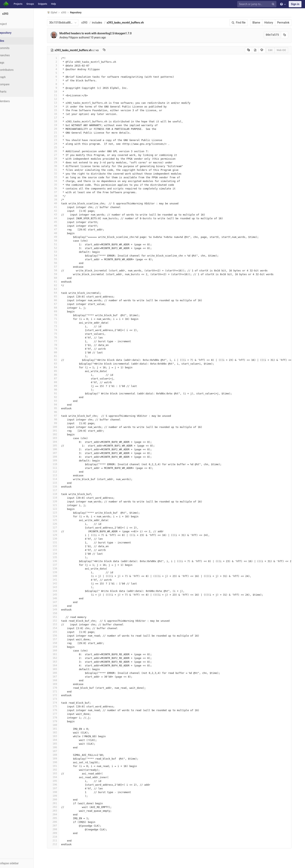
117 (58, 490)
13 (58, 103)
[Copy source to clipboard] (253, 50)
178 (58, 717)
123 (58, 513)
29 (58, 162)
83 (58, 363)
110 (58, 464)
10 (58, 91)
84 (58, 367)
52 (58, 248)
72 (58, 323)
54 (58, 255)
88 (58, 382)
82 (58, 360)
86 (58, 375)
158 (58, 643)
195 (58, 781)
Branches (14, 55)
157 (58, 639)
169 (58, 684)
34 (58, 181)
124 (58, 516)
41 (58, 207)
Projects (18, 4)
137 (58, 565)
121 (58, 505)
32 (58, 173)
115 (58, 483)
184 (58, 740)
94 (58, 404)
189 (58, 758)
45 (58, 222)
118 (58, 494)
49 (58, 237)
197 (58, 788)
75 (58, 334)
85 (58, 371)
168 (58, 680)
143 (58, 587)
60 (58, 278)
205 (58, 818)
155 (58, 632)
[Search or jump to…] (257, 4)
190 (58, 762)
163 (58, 662)
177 (58, 714)
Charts (12, 92)
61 (58, 282)
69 (58, 311)
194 (58, 777)
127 (58, 527)
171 (58, 691)
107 (58, 453)
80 (58, 352)
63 (58, 289)
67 (58, 304)
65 (58, 296)
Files (11, 41)
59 (58, 274)
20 (58, 129)
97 (58, 416)
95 (58, 408)
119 (58, 498)
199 (58, 796)
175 (58, 706)
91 (58, 393)
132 (58, 546)
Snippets (42, 4)
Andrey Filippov (74, 37)
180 (58, 725)
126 (58, 524)
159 (58, 647)
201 (58, 803)
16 (58, 114)
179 (58, 721)
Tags (11, 63)
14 (58, 106)
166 (58, 673)
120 (58, 501)
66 (58, 300)
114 (58, 479)
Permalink (288, 23)
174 (58, 703)
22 (58, 136)
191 (58, 766)
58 (58, 270)
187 (58, 751)
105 (58, 445)
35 (58, 185)
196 (58, 785)
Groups (30, 4)
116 (58, 486)
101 (58, 431)
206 (58, 822)
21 (58, 132)
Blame (261, 23)
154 (58, 628)
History (274, 23)
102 (58, 434)
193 (58, 773)
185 (58, 744)
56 (58, 263)
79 (58, 349)
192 (58, 770)
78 (58, 345)
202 (58, 807)
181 (58, 729)
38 (58, 196)
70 (58, 315)
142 (58, 583)
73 (58, 326)
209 (58, 833)
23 (58, 140)
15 (58, 110)
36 (58, 188)
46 (58, 226)
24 (58, 144)
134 (58, 554)
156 (58, 636)
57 (58, 267)
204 (58, 814)
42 (58, 211)
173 (58, 699)
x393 (89, 23)
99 (58, 423)
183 (58, 736)
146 (58, 598)
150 (58, 613)
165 (58, 669)
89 (58, 386)
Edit (275, 50)
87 (58, 378)
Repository (81, 13)
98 (58, 419)
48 (58, 233)
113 (58, 475)
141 (58, 580)
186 (58, 747)
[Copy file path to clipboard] (109, 50)
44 (58, 218)
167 (58, 676)
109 (58, 460)
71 (58, 319)
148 (58, 606)
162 (58, 658)
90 (58, 390)
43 (58, 214)
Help (54, 4)
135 (58, 557)
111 (58, 468)
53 (58, 252)
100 (58, 427)
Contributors (15, 70)
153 (58, 624)
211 (58, 840)
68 (58, 308)
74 (58, 330)
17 (58, 118)
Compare (13, 84)
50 (58, 241)
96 (58, 412)
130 (58, 539)
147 (58, 602)
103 (58, 438)
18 (58, 121)
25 (58, 147)
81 (58, 356)
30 (58, 166)
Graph (11, 77)
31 (58, 170)
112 (58, 472)
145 (58, 595)
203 (58, 811)
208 (58, 829)
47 (58, 229)
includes (102, 23)
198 (58, 792)
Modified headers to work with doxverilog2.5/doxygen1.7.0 (100, 33)
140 (58, 576)
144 (58, 591)
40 (58, 203)
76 (58, 337)
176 (58, 710)
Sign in (295, 4)
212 (58, 844)
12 (58, 99)
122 (58, 509)
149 (58, 609)
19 (58, 125)
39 (58, 200)
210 (58, 837)
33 (58, 177)
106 (58, 449)
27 (58, 155)
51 (58, 244)
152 (58, 621)
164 (58, 665)
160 (58, 650)
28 (58, 159)
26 (58, 151)
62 (58, 285)
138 (58, 568)
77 (58, 341)
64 (58, 293)
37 (58, 192)
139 (58, 572)
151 (58, 617)
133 (58, 550)
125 (58, 520)
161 (58, 654)
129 (58, 535)
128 (58, 531)
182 (58, 732)
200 (58, 799)
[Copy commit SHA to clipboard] (290, 35)
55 (58, 259)
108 (58, 457)
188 (58, 755)
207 (58, 826)
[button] (21, 863)
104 (58, 442)
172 (58, 695)
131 (58, 542)
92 (58, 397)
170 (58, 688)
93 (58, 401)
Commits (13, 48)
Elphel (57, 12)
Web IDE (286, 50)
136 (58, 561)
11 (58, 95)
